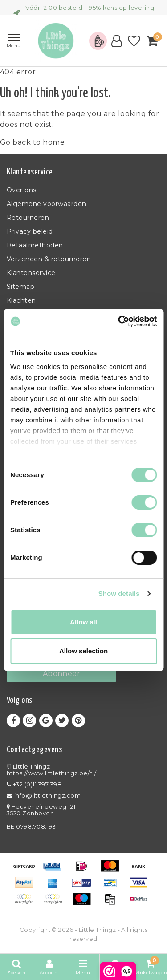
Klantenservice (31, 273)
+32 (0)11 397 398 (34, 784)
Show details (119, 593)
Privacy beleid (30, 231)
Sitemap (20, 287)
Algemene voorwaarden (47, 204)
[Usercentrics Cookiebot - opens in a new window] (119, 321)
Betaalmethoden (35, 245)
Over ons (22, 190)
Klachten (21, 300)
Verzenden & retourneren (49, 259)
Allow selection (83, 651)
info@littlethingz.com (44, 796)
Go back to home (32, 142)
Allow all (83, 622)
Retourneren (28, 218)
